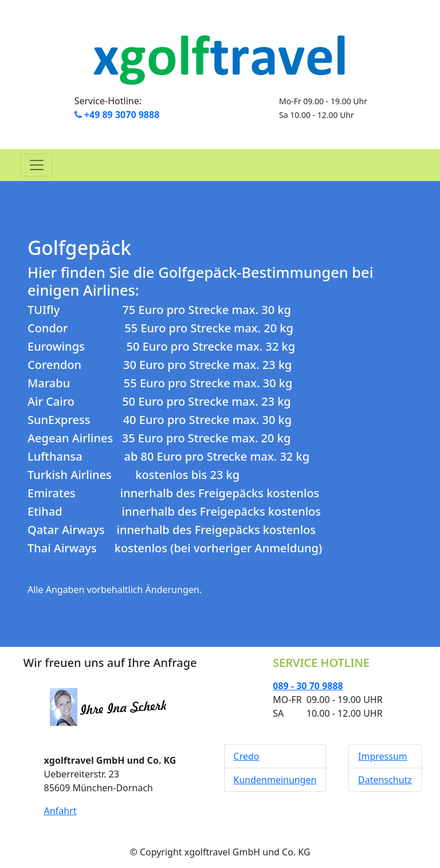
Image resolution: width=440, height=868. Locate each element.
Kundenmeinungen (275, 780)
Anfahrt (60, 811)
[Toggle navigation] (37, 165)
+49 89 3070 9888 (117, 115)
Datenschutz (385, 780)
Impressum (383, 756)
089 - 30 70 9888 (308, 686)
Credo (247, 756)
